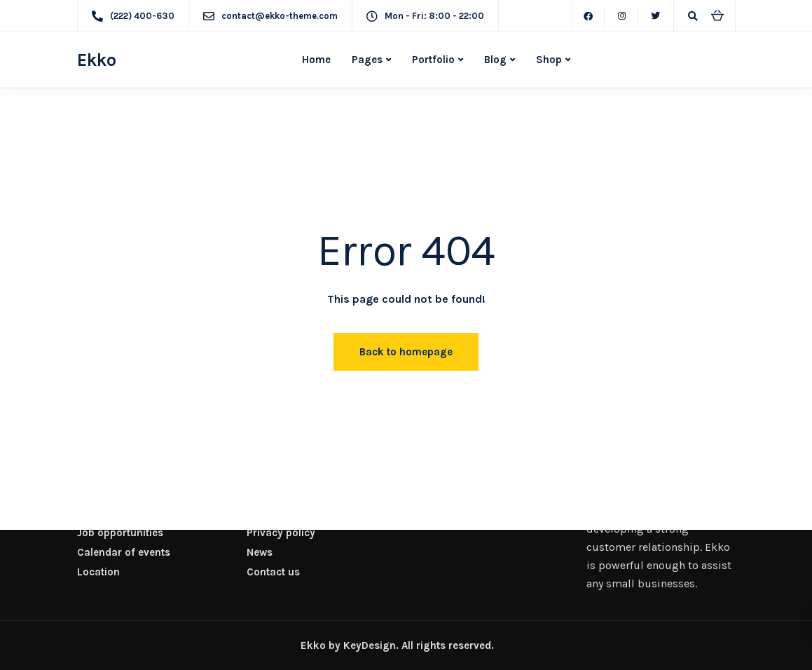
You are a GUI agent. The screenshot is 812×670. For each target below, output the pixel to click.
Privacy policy (281, 533)
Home (316, 60)
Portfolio (433, 60)
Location (98, 572)
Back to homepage (406, 352)
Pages (367, 60)
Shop (549, 60)
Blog (495, 60)
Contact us (273, 572)
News (260, 552)
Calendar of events (124, 552)
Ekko (97, 60)
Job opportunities (120, 533)
